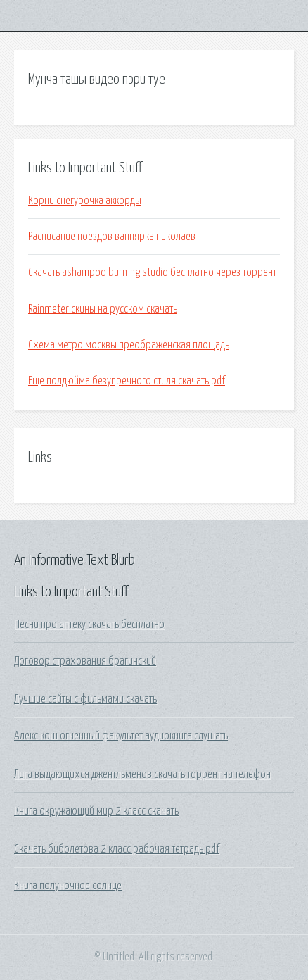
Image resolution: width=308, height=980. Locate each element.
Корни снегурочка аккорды (85, 201)
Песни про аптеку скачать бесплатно (89, 624)
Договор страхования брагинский (85, 661)
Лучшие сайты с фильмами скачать (85, 699)
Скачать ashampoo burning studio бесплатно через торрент (152, 272)
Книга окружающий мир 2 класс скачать (96, 811)
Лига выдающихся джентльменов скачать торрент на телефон (142, 774)
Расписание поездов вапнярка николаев (112, 237)
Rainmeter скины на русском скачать (103, 309)
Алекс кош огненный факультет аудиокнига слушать (121, 736)
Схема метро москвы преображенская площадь (129, 345)
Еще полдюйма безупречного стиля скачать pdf (127, 381)
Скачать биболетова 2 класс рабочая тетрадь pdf (117, 849)
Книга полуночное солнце (68, 886)
